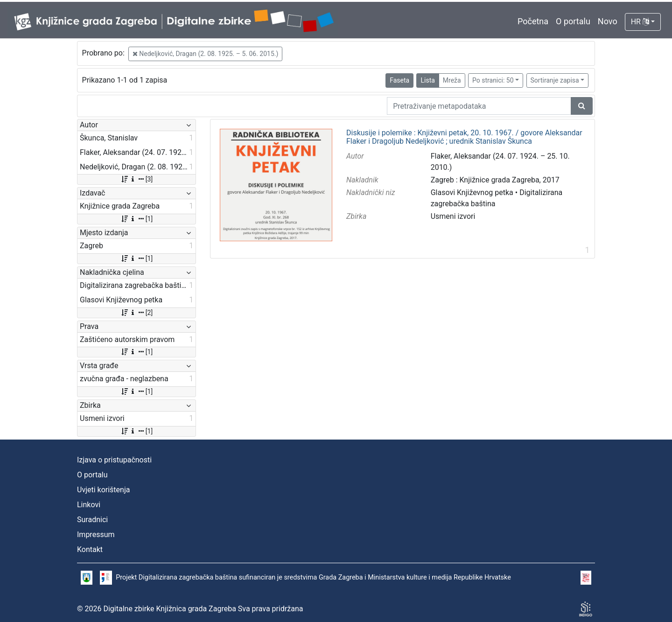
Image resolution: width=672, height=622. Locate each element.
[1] (136, 219)
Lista (427, 80)
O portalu (573, 21)
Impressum (96, 535)
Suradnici (92, 520)
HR (640, 22)
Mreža (452, 80)
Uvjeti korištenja (103, 490)
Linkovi (89, 505)
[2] (136, 313)
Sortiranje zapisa (555, 80)
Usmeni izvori (453, 216)
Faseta (399, 80)
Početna (533, 21)
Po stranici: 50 (493, 80)
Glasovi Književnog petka (472, 192)
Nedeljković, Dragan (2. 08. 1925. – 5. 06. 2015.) (206, 54)
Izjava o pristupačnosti (114, 460)
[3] (136, 179)
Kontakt (90, 549)
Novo (608, 21)
